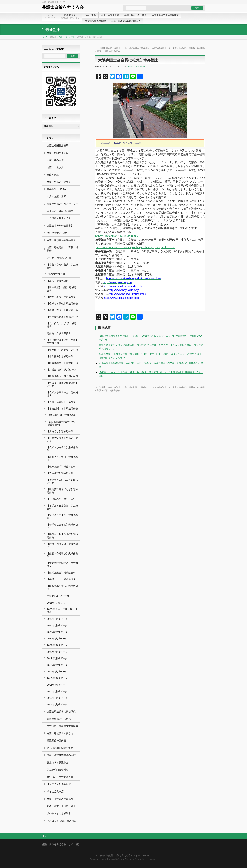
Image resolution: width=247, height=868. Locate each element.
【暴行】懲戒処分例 (58, 281)
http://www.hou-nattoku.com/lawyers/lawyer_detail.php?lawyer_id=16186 (136, 247)
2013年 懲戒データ (57, 698)
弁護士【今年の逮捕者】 (60, 226)
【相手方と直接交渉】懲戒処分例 (62, 507)
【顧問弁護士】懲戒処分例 (61, 573)
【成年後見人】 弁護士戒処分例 (62, 325)
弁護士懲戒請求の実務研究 (61, 712)
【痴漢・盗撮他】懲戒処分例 (62, 310)
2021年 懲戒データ (57, 645)
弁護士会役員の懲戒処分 (60, 799)
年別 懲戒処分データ (58, 596)
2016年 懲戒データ (57, 678)
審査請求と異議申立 (58, 762)
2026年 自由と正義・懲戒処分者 (62, 611)
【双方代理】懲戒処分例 (60, 473)
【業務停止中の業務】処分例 (62, 350)
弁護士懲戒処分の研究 (59, 719)
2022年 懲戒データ (57, 639)
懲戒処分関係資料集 (58, 770)
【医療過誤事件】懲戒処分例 (62, 363)
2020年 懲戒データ (57, 652)
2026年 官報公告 (56, 603)
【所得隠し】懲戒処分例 (60, 431)
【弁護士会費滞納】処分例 (61, 402)
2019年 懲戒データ (57, 658)
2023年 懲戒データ (57, 632)
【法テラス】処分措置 (59, 784)
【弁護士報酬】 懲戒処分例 (62, 370)
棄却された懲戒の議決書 (60, 777)
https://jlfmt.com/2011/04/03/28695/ (117, 236)
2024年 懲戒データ (57, 625)
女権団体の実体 (55, 160)
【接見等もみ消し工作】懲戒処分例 (62, 481)
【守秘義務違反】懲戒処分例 (62, 317)
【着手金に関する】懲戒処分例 (62, 526)
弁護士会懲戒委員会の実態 (61, 755)
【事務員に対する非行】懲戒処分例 (62, 536)
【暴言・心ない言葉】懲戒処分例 (62, 266)
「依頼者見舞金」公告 (59, 218)
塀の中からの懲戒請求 (59, 813)
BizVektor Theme (124, 859)
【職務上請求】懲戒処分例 (61, 467)
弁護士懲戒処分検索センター (62, 204)
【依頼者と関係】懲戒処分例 (62, 304)
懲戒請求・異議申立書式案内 (62, 726)
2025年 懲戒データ (57, 619)
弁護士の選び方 (55, 167)
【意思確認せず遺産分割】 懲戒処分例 (62, 423)
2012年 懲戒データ (57, 704)
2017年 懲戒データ (57, 672)
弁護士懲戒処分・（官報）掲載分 (62, 249)
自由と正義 (53, 175)
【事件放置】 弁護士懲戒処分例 (62, 289)
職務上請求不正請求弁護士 (61, 806)
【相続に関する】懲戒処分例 (62, 409)
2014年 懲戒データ (57, 691)
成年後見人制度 (55, 791)
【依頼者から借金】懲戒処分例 (62, 449)
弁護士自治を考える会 (63, 7)
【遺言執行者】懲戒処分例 (62, 415)
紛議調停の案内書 (56, 741)
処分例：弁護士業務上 (59, 333)
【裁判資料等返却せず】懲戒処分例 (62, 491)
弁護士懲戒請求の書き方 (60, 733)
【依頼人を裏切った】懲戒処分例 (62, 394)
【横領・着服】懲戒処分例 (61, 297)
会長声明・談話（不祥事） (61, 211)
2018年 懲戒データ (57, 665)
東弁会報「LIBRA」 (58, 189)
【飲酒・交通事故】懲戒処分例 (62, 555)
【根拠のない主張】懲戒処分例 (62, 459)
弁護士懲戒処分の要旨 (59, 182)
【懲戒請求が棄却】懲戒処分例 (62, 587)
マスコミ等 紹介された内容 (62, 821)
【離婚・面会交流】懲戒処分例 (62, 545)
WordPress (107, 859)
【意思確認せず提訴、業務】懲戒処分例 (62, 342)
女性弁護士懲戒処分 (58, 233)
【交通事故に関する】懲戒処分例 (62, 565)
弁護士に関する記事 (66, 37)
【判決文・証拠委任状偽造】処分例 (62, 384)
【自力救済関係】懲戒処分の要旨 (62, 439)
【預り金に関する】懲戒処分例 (62, 517)
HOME (45, 37)
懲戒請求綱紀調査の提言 (60, 748)
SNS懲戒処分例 (56, 274)
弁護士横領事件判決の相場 (61, 240)
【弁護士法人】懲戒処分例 (61, 579)
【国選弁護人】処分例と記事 (62, 376)
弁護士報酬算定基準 (58, 145)
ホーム (48, 836)
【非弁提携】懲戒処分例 (60, 356)
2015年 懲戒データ (57, 685)
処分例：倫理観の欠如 (59, 258)
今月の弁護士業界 (56, 196)
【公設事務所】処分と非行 (61, 499)
